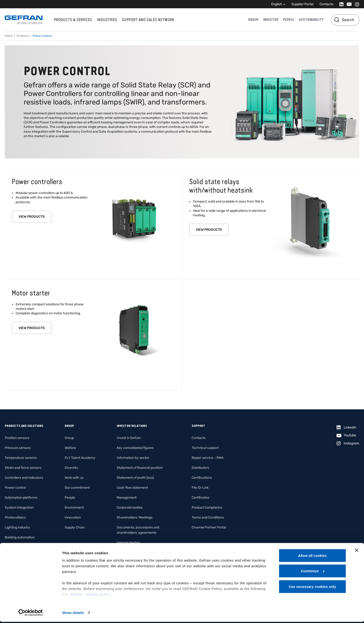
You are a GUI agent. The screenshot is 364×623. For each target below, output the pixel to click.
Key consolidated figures (135, 448)
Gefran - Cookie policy (90, 595)
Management (127, 498)
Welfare (70, 448)
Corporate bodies (130, 508)
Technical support (205, 448)
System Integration (19, 508)
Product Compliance (207, 508)
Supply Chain (75, 527)
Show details (73, 614)
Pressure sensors (18, 448)
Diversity (71, 468)
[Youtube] (348, 4)
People (289, 20)
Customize (313, 572)
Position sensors (17, 438)
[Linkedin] (340, 4)
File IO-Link (200, 488)
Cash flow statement (132, 488)
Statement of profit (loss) (135, 478)
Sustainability (311, 20)
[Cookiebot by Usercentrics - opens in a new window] (31, 614)
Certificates (200, 498)
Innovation (73, 517)
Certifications (202, 478)
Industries (107, 20)
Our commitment (77, 488)
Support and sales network (148, 20)
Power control (15, 488)
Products (23, 36)
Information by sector (133, 458)
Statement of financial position (140, 468)
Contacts (326, 4)
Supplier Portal (302, 4)
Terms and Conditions (208, 517)
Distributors (200, 468)
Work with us (74, 478)
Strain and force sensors (23, 468)
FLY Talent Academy (80, 458)
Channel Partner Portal (209, 527)
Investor (271, 20)
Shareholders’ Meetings (135, 517)
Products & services (73, 20)
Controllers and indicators (24, 478)
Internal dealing (128, 543)
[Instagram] (356, 4)
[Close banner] (357, 551)
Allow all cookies (313, 557)
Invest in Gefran (129, 438)
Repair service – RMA (208, 458)
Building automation (20, 537)
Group (253, 20)
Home (9, 36)
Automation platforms (21, 498)
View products (32, 217)
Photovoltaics (15, 517)
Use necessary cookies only (312, 588)
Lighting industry (17, 527)
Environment (74, 508)
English (277, 4)
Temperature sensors (21, 458)
